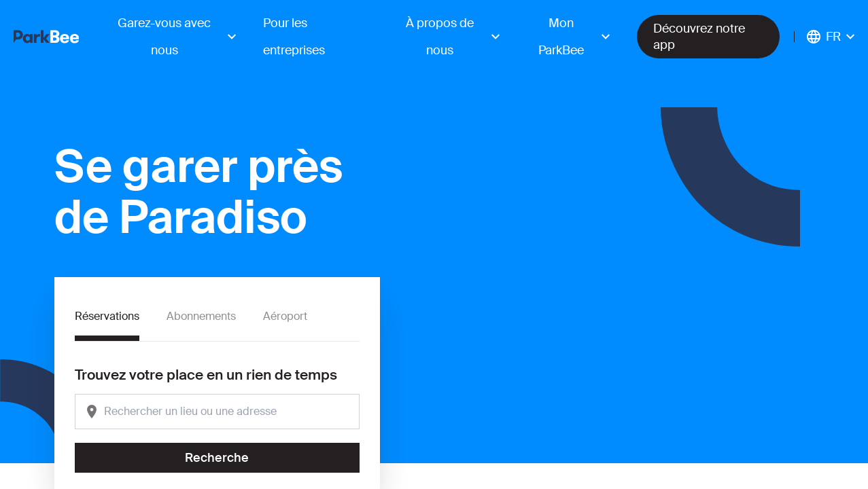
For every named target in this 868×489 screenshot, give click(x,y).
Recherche (217, 458)
